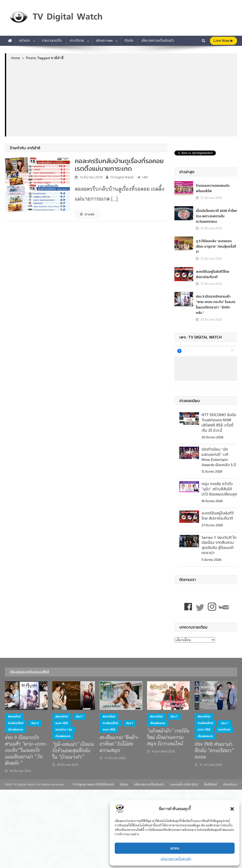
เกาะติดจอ (77, 41)
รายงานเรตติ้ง (52, 41)
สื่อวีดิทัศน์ (211, 784)
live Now (223, 41)
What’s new (104, 41)
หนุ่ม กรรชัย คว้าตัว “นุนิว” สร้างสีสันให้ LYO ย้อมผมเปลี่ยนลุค (219, 489)
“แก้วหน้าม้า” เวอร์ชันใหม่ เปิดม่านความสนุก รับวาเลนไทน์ (168, 737)
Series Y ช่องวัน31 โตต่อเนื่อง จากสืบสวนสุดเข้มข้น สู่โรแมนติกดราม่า (219, 545)
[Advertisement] (122, 98)
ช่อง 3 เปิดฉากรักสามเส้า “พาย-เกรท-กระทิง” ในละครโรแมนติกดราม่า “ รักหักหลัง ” (216, 305)
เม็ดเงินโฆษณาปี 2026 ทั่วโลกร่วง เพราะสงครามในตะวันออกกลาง (216, 216)
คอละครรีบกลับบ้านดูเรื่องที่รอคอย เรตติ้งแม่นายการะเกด (119, 165)
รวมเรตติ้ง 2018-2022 (184, 784)
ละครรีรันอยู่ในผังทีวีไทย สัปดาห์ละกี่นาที (213, 274)
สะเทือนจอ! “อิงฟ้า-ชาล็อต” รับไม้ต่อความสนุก (120, 744)
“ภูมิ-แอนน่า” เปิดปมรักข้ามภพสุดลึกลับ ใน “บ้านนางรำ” (73, 751)
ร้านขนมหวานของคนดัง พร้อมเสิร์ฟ (213, 188)
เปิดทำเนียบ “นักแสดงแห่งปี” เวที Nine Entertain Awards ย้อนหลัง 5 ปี (219, 457)
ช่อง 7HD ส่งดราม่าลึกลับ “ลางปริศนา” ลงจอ (214, 751)
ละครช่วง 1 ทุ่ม (64, 730)
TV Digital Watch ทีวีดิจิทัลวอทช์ (93, 784)
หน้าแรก (25, 41)
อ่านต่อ (87, 214)
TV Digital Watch (122, 177)
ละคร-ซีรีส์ (62, 723)
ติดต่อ (129, 41)
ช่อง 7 (79, 716)
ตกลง (175, 848)
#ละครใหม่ (14, 716)
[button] (232, 809)
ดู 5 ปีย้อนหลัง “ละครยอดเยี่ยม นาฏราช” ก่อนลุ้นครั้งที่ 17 (216, 247)
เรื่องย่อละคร (16, 730)
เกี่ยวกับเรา (230, 784)
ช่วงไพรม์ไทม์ (16, 723)
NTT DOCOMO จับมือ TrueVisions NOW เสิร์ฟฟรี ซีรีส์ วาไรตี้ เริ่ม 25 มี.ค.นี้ (219, 422)
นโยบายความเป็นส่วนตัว (176, 859)
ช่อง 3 (35, 723)
